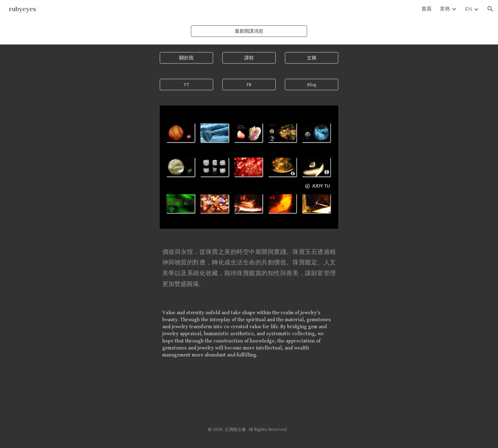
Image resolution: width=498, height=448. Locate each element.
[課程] (249, 58)
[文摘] (312, 58)
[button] (490, 9)
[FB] (249, 85)
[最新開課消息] (249, 31)
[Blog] (312, 85)
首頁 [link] (427, 9)
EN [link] (469, 9)
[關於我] (186, 58)
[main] (249, 268)
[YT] (186, 85)
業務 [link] (445, 9)
